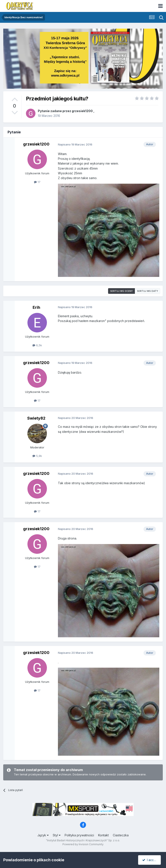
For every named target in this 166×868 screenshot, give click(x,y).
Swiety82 (36, 418)
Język (43, 835)
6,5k (37, 345)
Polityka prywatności (79, 835)
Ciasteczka (121, 835)
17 (37, 182)
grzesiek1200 (82, 111)
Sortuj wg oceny (121, 291)
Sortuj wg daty (148, 291)
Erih (36, 307)
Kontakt (103, 835)
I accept (150, 860)
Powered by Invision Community (83, 844)
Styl (57, 835)
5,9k (37, 456)
